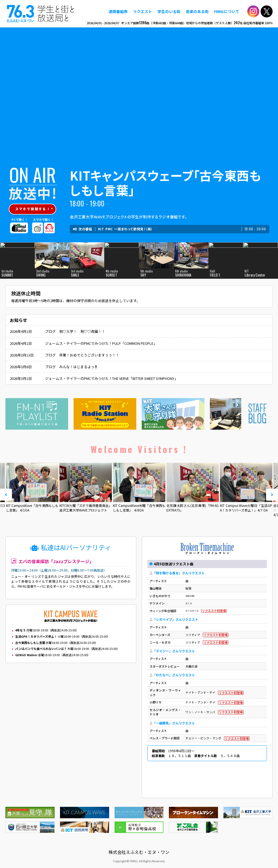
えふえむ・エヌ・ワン (40, 14)
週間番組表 (118, 11)
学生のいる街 (169, 11)
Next (272, 495)
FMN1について (227, 11)
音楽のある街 (197, 11)
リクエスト (143, 11)
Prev (6, 495)
